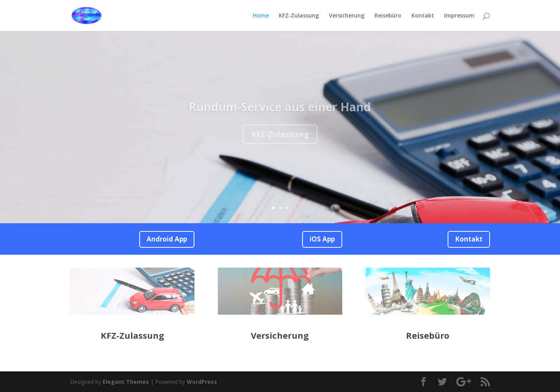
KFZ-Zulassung (299, 16)
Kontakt (423, 16)
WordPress (202, 382)
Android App (167, 239)
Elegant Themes (126, 382)
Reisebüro (388, 16)
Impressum (459, 16)
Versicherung (347, 16)
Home (261, 16)
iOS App (322, 239)
